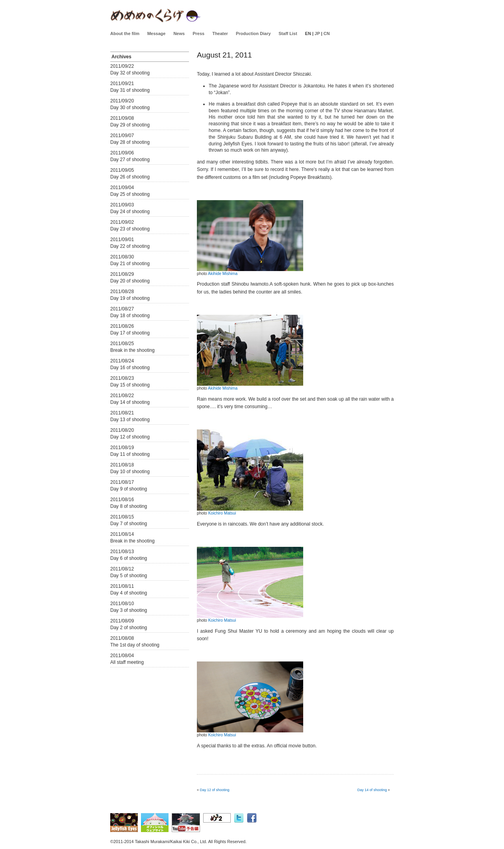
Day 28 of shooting (130, 142)
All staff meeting (127, 662)
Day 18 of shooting (130, 316)
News (179, 33)
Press (198, 33)
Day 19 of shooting (130, 298)
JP (317, 33)
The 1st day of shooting (135, 645)
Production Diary (253, 33)
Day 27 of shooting (130, 160)
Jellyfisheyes (156, 15)
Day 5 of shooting (129, 576)
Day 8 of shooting (129, 506)
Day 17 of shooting (130, 333)
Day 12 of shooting (130, 437)
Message (156, 33)
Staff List (288, 33)
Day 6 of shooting (129, 558)
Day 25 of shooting (130, 194)
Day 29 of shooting (130, 125)
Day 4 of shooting (129, 593)
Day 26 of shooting (130, 177)
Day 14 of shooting (130, 402)
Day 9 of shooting (129, 489)
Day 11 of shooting (130, 454)
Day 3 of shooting (129, 610)
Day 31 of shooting (130, 90)
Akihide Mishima (223, 274)
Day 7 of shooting (129, 524)
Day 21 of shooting (130, 264)
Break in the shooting (132, 350)
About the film (125, 33)
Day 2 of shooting (129, 628)
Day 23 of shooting (130, 229)
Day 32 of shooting (130, 73)
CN (327, 33)
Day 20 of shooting (130, 281)
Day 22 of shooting (130, 246)
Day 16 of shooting (130, 368)
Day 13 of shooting (130, 420)
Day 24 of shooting (130, 212)
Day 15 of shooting (130, 385)
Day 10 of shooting (130, 472)
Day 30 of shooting (130, 108)
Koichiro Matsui (222, 513)
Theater (220, 33)
